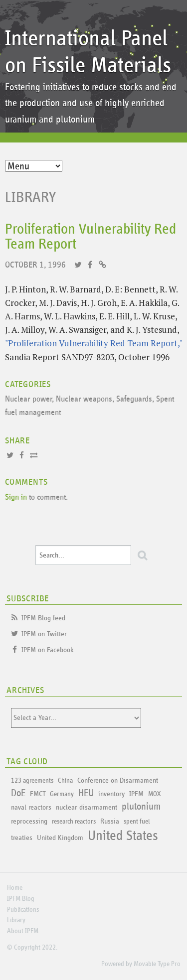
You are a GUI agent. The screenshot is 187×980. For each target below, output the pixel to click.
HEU (86, 793)
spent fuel (137, 822)
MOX (154, 794)
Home (15, 888)
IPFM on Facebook (48, 650)
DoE (18, 793)
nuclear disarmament (87, 807)
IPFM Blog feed (43, 618)
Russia (110, 821)
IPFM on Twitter (44, 634)
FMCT (38, 794)
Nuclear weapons (84, 399)
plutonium (141, 807)
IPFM (136, 794)
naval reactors (31, 807)
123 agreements (32, 781)
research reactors (74, 822)
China (65, 781)
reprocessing (29, 821)
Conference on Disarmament (118, 780)
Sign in (16, 497)
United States (123, 836)
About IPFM (23, 931)
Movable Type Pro (157, 964)
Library (31, 197)
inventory (111, 794)
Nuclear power (28, 399)
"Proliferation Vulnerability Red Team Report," (93, 343)
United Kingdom (60, 838)
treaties (22, 838)
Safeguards (134, 399)
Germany (62, 794)
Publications (23, 910)
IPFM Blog (21, 899)
